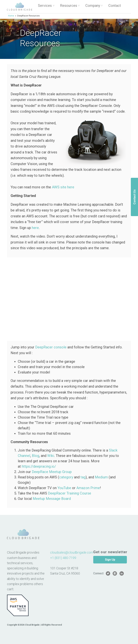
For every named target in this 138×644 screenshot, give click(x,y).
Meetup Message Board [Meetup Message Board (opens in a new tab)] (52, 499)
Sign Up (110, 560)
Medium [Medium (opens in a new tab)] (101, 477)
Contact (115, 6)
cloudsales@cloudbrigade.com (72, 552)
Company (93, 6)
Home (11, 16)
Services (45, 6)
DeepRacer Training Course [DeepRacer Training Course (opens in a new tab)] (70, 493)
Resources (69, 6)
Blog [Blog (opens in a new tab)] (35, 456)
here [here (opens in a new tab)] (35, 228)
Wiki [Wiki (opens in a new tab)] (51, 456)
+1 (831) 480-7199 (63, 558)
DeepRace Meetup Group (52, 472)
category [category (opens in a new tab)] (66, 477)
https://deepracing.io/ (39, 466)
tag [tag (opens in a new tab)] (83, 477)
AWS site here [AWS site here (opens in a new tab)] (63, 187)
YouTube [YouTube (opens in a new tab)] (64, 488)
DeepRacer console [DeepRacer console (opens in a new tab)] (51, 347)
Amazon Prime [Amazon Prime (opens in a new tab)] (88, 488)
